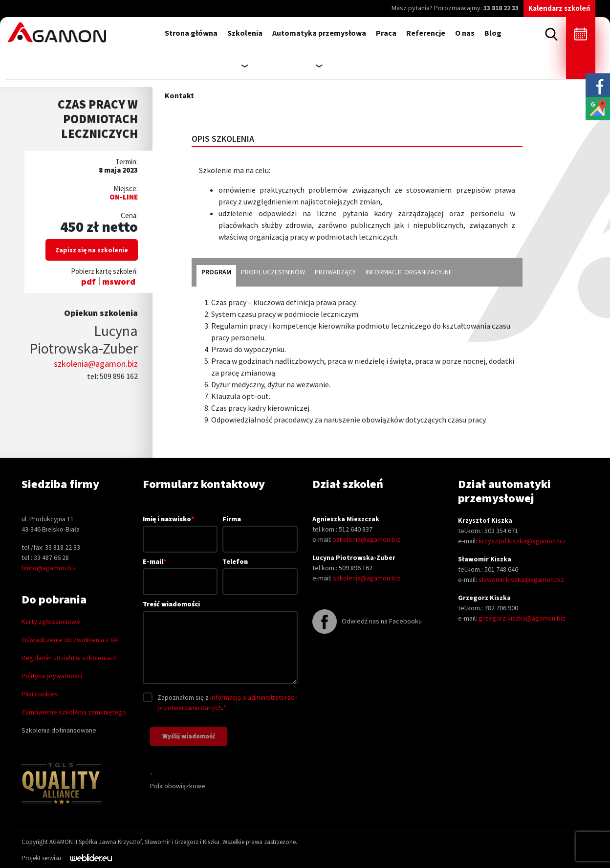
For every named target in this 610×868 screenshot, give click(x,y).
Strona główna (191, 33)
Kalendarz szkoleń (559, 8)
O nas (465, 33)
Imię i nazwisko (180, 529)
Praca (386, 33)
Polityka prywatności (52, 676)
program (216, 272)
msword (119, 281)
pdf (88, 281)
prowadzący (335, 272)
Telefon (260, 571)
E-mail (180, 571)
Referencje (426, 33)
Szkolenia (245, 33)
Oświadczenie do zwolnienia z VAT (71, 640)
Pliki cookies (40, 694)
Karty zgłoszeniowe (51, 622)
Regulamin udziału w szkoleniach (69, 658)
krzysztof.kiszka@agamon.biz (522, 541)
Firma (260, 529)
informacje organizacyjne (409, 272)
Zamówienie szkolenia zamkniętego (74, 712)
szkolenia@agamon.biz (96, 364)
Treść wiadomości (220, 643)
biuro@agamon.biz (49, 568)
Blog (493, 33)
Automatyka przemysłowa (319, 33)
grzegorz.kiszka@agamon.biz (522, 618)
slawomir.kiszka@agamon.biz (521, 579)
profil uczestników (273, 272)
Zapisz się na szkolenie (92, 250)
